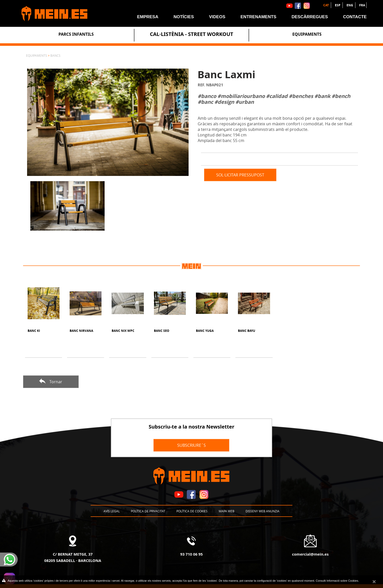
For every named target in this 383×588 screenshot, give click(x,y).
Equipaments (307, 34)
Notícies (184, 17)
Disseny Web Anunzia (263, 511)
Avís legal (112, 511)
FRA (362, 5)
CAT (326, 5)
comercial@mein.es (310, 554)
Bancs (55, 55)
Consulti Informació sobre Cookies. (337, 581)
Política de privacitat (148, 511)
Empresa (148, 17)
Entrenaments (258, 17)
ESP (338, 5)
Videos (217, 17)
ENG (350, 5)
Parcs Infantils (76, 34)
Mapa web (227, 511)
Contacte (355, 17)
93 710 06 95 (191, 554)
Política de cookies (192, 511)
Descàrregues (310, 17)
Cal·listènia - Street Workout (191, 34)
